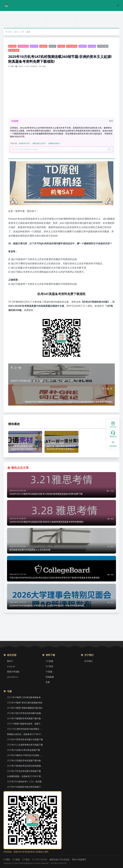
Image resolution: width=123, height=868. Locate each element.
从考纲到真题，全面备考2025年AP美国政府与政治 (25, 776)
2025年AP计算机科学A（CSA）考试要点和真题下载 (25, 782)
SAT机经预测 (103, 46)
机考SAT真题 (14, 50)
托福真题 (50, 677)
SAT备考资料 (23, 46)
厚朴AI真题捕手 (79, 859)
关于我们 (88, 661)
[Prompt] (60, 149)
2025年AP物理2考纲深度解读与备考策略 (25, 708)
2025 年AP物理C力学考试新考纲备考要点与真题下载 (25, 697)
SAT (21, 32)
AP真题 (49, 672)
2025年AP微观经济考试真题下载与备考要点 (25, 718)
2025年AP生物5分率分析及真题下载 (24, 750)
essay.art (11, 666)
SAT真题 (49, 661)
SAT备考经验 (72, 46)
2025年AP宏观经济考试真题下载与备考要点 (25, 760)
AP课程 (7, 859)
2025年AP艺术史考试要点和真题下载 (24, 771)
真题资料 (83, 46)
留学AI (10, 661)
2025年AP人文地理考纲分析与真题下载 (25, 745)
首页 (9, 32)
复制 (111, 121)
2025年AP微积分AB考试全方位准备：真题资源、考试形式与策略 (25, 755)
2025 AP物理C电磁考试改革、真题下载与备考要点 (25, 724)
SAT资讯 (49, 666)
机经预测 (92, 46)
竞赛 (48, 682)
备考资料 (34, 46)
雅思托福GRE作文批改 (60, 859)
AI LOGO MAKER (40, 859)
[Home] (14, 5)
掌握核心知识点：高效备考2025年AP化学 (25, 734)
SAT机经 (61, 46)
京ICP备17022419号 (59, 863)
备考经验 (12, 46)
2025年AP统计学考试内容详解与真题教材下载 (25, 713)
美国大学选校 (13, 672)
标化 (15, 32)
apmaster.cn (13, 677)
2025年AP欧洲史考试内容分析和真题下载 (25, 766)
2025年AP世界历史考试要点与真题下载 (25, 739)
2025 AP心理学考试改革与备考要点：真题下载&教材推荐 (25, 729)
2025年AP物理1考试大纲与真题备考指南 (25, 703)
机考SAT (52, 46)
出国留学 (43, 46)
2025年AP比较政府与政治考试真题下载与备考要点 (25, 787)
